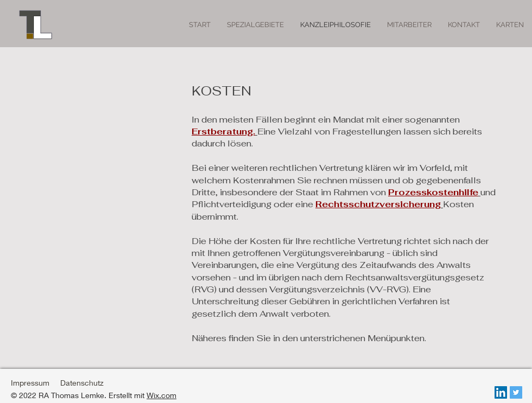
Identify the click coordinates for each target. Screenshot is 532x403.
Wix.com (161, 395)
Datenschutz (82, 383)
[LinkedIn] (501, 392)
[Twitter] (516, 392)
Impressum (30, 383)
